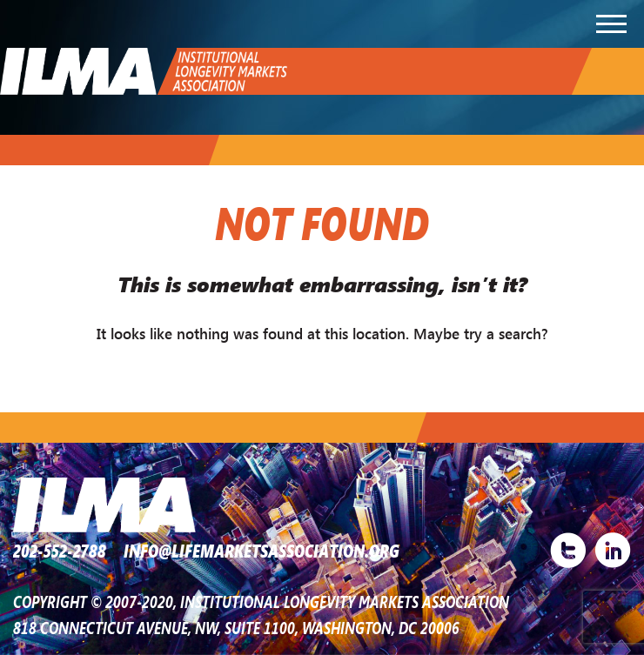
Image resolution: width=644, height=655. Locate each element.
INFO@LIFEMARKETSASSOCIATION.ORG (262, 551)
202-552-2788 (60, 551)
